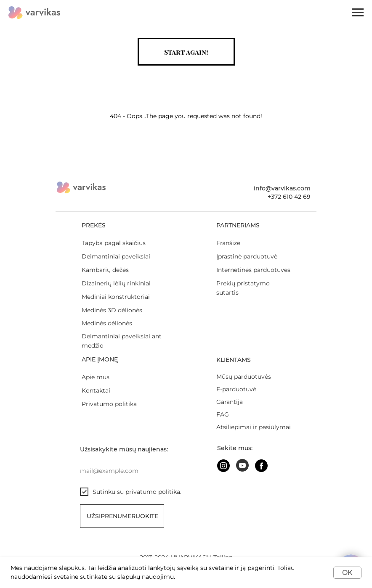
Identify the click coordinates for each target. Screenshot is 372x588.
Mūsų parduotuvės (244, 377)
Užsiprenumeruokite (122, 516)
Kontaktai (96, 390)
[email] (136, 471)
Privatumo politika (109, 404)
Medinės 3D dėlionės (112, 310)
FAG (223, 414)
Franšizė (228, 243)
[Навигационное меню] (358, 13)
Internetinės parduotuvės (253, 270)
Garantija (230, 402)
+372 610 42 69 (289, 197)
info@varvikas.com (282, 188)
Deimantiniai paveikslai (116, 256)
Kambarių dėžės (105, 270)
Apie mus (96, 377)
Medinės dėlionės (107, 323)
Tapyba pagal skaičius (114, 243)
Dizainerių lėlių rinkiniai (116, 283)
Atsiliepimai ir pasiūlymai (254, 427)
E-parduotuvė (236, 389)
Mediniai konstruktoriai (116, 297)
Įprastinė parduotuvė (247, 256)
